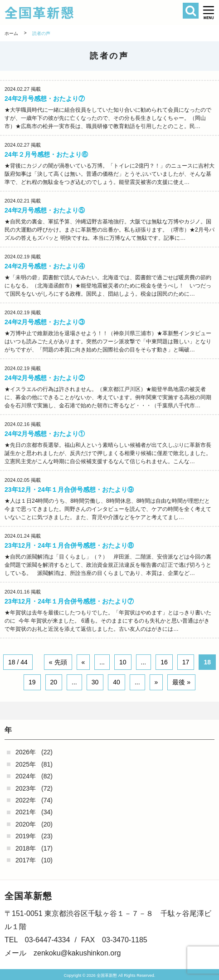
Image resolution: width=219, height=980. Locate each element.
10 (123, 662)
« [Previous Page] (83, 662)
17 (186, 662)
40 (117, 682)
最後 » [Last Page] (181, 682)
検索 (191, 11)
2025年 (26, 764)
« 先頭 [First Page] (58, 662)
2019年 (26, 836)
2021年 (26, 812)
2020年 (26, 824)
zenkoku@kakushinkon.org (77, 953)
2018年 (26, 848)
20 (54, 682)
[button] (209, 12)
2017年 (26, 860)
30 (95, 682)
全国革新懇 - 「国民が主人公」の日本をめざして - (92, 13)
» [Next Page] (156, 682)
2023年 (26, 788)
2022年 (26, 800)
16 (164, 662)
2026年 (26, 752)
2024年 (26, 776)
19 (32, 682)
